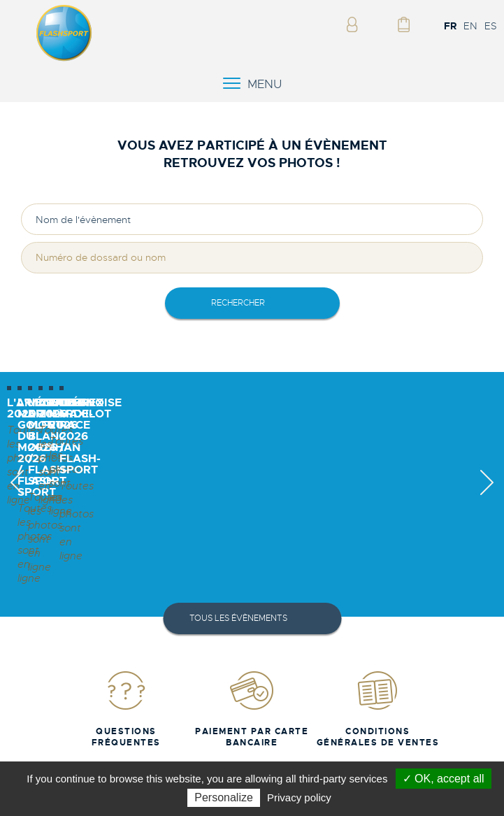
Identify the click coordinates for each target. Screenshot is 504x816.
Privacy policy (299, 797)
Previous (17, 494)
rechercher (238, 303)
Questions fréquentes (126, 707)
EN (470, 26)
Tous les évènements (238, 616)
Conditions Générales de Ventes (378, 707)
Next (487, 494)
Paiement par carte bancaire (252, 707)
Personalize (224, 797)
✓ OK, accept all (444, 779)
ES (491, 26)
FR (450, 26)
